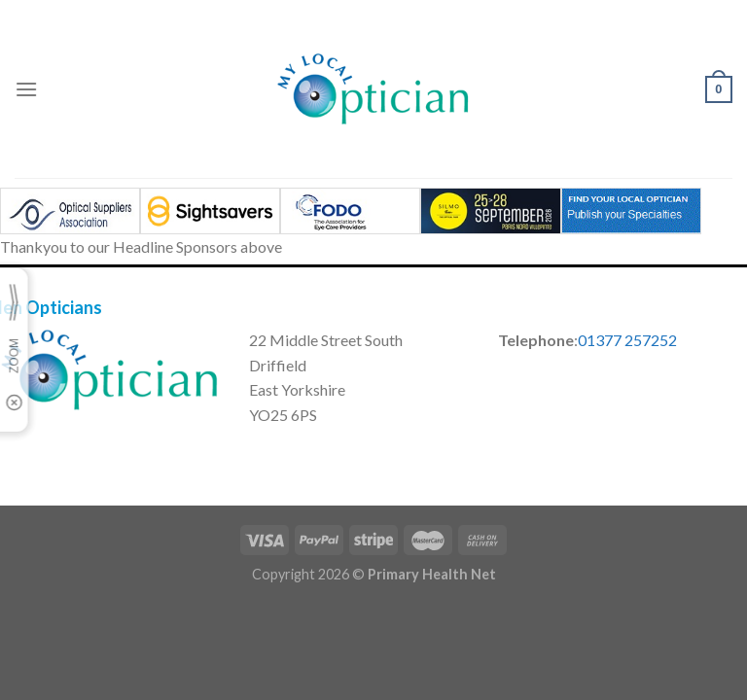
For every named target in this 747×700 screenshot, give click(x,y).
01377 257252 (627, 340)
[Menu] (26, 89)
